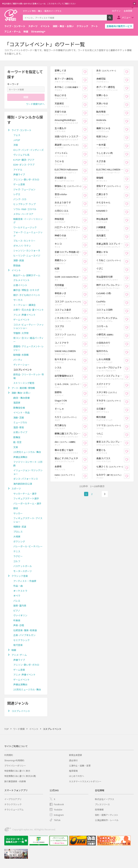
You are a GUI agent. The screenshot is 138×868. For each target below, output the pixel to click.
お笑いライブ (20, 432)
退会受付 (73, 760)
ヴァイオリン (20, 615)
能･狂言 (17, 442)
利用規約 (9, 755)
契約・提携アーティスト (107, 815)
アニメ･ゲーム (19, 655)
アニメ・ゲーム (12, 31)
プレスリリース (102, 804)
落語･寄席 (19, 427)
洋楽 (16, 145)
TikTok (57, 820)
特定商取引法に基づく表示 (17, 771)
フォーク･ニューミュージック (28, 234)
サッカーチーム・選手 (25, 494)
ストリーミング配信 (24, 383)
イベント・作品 (21, 412)
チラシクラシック (13, 804)
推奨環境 (73, 771)
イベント (45, 26)
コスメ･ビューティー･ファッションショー (28, 326)
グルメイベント (21, 280)
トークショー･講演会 (24, 305)
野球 (16, 508)
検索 (113, 19)
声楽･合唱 (19, 625)
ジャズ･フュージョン (24, 189)
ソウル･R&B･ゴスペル (25, 209)
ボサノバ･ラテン (22, 246)
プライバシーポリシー (15, 765)
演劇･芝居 (19, 417)
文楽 (16, 447)
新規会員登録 (75, 755)
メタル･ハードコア (23, 214)
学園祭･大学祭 (21, 333)
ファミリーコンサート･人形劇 (28, 464)
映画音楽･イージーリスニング (28, 221)
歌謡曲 (17, 265)
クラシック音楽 (20, 576)
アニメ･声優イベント (24, 315)
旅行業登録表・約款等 (15, 781)
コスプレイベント (21, 711)
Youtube (58, 809)
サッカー (18, 513)
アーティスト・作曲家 (25, 581)
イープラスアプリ (13, 799)
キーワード (13, 84)
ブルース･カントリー (24, 241)
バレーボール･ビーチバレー (28, 546)
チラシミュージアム (14, 809)
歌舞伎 (17, 437)
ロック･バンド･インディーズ (28, 150)
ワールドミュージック (25, 227)
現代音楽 (18, 645)
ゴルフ (17, 561)
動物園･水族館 (21, 355)
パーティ (18, 360)
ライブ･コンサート (21, 130)
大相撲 (17, 536)
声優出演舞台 (20, 457)
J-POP (17, 140)
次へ (105, 494)
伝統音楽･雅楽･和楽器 (25, 630)
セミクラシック (21, 640)
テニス (17, 551)
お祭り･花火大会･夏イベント (29, 310)
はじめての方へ (77, 776)
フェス (17, 135)
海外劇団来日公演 (23, 484)
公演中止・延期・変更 (80, 765)
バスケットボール (23, 566)
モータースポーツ (23, 571)
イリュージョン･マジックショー (28, 472)
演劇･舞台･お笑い (21, 393)
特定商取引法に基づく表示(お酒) (20, 776)
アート (95, 26)
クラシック (82, 26)
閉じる (134, 4)
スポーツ (33, 26)
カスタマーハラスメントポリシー (85, 781)
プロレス (18, 532)
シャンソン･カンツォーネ (27, 250)
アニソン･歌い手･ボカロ (26, 179)
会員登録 (128, 11)
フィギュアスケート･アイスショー (28, 520)
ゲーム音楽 (19, 184)
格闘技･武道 (20, 527)
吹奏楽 (17, 620)
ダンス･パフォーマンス (26, 479)
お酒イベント (20, 285)
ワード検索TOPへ (35, 104)
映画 (26, 31)
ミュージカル (20, 422)
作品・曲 (18, 586)
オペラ (17, 596)
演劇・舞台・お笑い (63, 26)
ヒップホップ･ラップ (24, 204)
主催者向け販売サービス (119, 26)
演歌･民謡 (19, 260)
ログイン (116, 11)
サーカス (18, 300)
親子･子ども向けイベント (27, 295)
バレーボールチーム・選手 (27, 503)
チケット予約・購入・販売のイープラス (42, 11)
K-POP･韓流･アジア (24, 160)
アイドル (18, 170)
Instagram (59, 815)
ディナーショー (21, 365)
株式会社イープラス (104, 799)
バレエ (17, 601)
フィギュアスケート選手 (26, 498)
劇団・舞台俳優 (21, 398)
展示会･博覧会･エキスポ (26, 290)
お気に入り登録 (88, 72)
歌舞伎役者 (19, 408)
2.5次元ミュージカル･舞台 (27, 452)
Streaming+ (38, 31)
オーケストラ (20, 591)
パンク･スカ (20, 199)
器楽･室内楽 (20, 605)
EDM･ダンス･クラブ (24, 165)
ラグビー (18, 556)
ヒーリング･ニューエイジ (27, 256)
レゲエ (17, 194)
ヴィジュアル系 (21, 155)
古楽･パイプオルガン (24, 635)
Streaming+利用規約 (14, 760)
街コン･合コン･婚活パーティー (28, 340)
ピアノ (17, 611)
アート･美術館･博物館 (23, 388)
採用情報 (99, 809)
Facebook (59, 804)
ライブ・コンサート (15, 26)
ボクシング (19, 541)
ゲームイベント (21, 320)
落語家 (17, 403)
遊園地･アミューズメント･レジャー (28, 348)
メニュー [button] (126, 17)
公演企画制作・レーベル (107, 820)
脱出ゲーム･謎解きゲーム (27, 275)
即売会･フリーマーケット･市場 (29, 376)
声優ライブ (19, 174)
